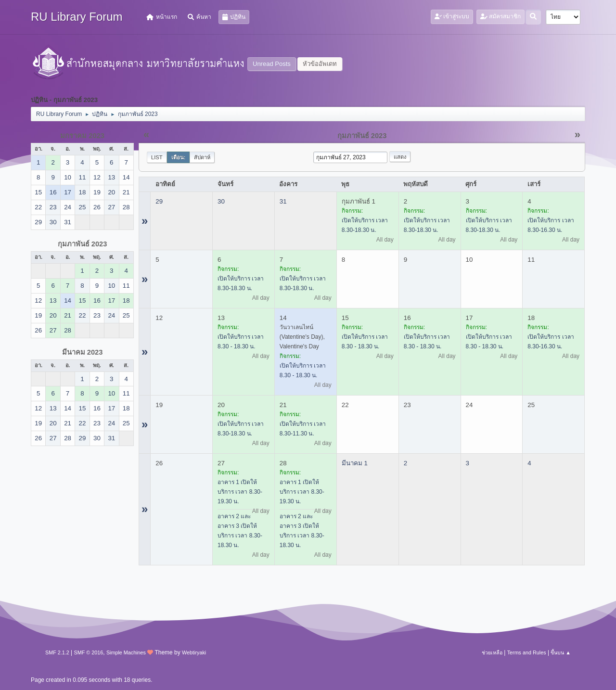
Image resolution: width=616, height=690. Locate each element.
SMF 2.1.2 (57, 652)
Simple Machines (126, 652)
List (157, 157)
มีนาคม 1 (355, 463)
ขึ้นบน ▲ (561, 652)
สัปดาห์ (202, 157)
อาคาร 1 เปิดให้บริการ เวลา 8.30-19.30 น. (240, 492)
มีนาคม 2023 (83, 352)
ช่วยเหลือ (492, 652)
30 (221, 201)
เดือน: (179, 157)
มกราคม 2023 (82, 136)
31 (283, 201)
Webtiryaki (194, 652)
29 (159, 201)
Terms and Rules (527, 652)
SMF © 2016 (89, 652)
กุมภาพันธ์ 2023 (83, 244)
